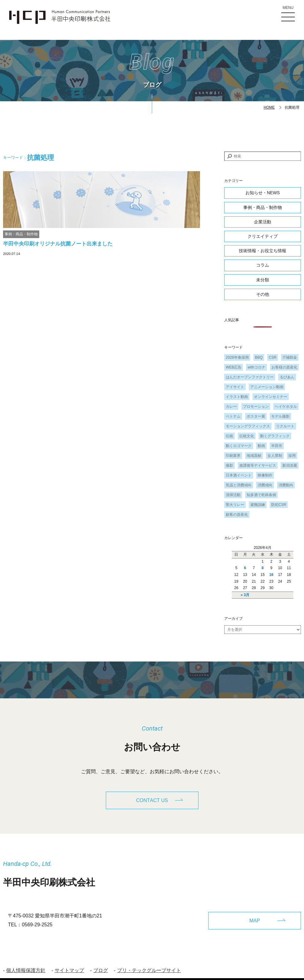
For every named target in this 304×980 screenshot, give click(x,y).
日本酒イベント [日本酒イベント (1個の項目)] (239, 475)
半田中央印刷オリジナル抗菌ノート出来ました (58, 244)
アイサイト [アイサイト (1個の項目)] (235, 387)
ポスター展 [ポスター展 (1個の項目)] (256, 416)
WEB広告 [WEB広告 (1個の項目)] (234, 367)
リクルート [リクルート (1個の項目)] (285, 426)
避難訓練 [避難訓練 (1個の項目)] (258, 505)
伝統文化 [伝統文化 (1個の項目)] (247, 436)
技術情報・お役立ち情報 (263, 251)
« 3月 (245, 595)
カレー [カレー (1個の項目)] (231, 407)
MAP (255, 913)
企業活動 (263, 222)
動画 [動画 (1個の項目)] (261, 446)
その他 (263, 294)
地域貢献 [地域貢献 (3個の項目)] (254, 456)
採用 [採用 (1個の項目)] (292, 456)
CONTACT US (152, 801)
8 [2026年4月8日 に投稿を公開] (263, 568)
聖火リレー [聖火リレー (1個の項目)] (235, 505)
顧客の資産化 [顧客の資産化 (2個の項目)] (237, 515)
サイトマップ (69, 963)
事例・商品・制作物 (21, 234)
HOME (269, 107)
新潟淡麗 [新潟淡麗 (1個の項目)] (290, 465)
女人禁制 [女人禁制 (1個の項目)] (275, 456)
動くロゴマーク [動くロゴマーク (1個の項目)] (239, 446)
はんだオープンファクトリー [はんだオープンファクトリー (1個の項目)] (250, 377)
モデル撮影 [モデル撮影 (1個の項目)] (280, 416)
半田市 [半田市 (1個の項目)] (277, 446)
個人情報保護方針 (26, 963)
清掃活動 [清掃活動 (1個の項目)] (233, 495)
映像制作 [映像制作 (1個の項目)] (265, 475)
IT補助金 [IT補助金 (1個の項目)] (290, 357)
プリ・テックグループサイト (149, 963)
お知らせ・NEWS (263, 193)
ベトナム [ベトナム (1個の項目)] (233, 416)
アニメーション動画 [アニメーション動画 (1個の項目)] (267, 387)
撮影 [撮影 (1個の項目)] (229, 465)
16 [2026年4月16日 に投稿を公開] (271, 575)
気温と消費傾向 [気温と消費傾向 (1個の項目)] (239, 485)
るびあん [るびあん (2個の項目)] (287, 377)
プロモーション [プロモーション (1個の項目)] (256, 407)
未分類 (263, 280)
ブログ (101, 963)
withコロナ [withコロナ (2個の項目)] (256, 367)
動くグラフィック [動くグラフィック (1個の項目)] (275, 436)
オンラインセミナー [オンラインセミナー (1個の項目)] (271, 397)
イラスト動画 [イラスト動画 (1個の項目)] (237, 397)
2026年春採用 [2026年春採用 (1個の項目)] (237, 357)
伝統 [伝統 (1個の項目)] (229, 436)
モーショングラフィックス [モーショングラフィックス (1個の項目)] (248, 426)
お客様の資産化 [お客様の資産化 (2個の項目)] (284, 367)
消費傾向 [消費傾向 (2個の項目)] (265, 485)
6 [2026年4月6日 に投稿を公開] (245, 568)
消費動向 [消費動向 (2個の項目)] (286, 485)
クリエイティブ (263, 236)
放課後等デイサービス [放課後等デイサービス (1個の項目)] (258, 465)
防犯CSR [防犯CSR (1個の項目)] (279, 505)
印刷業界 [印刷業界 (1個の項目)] (233, 456)
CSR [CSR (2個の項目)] (273, 357)
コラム (263, 265)
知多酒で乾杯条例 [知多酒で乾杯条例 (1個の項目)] (261, 495)
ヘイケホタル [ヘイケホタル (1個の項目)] (286, 407)
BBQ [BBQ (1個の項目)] (259, 357)
